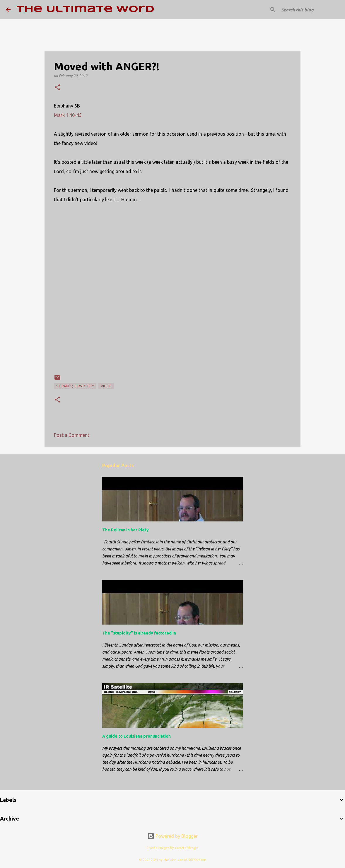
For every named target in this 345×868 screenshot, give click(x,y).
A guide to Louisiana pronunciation (136, 736)
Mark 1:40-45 (68, 115)
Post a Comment (72, 435)
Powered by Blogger (172, 836)
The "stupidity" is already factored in (139, 633)
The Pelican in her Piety (125, 530)
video (106, 386)
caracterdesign (187, 848)
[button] (57, 88)
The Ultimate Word (85, 10)
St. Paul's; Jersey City (75, 386)
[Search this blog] (310, 10)
